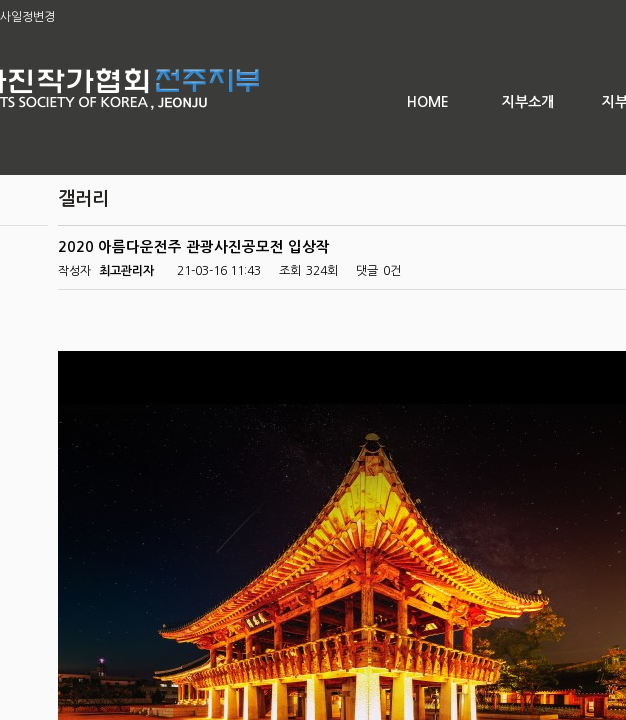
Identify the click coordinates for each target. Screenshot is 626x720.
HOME (428, 102)
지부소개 (528, 102)
